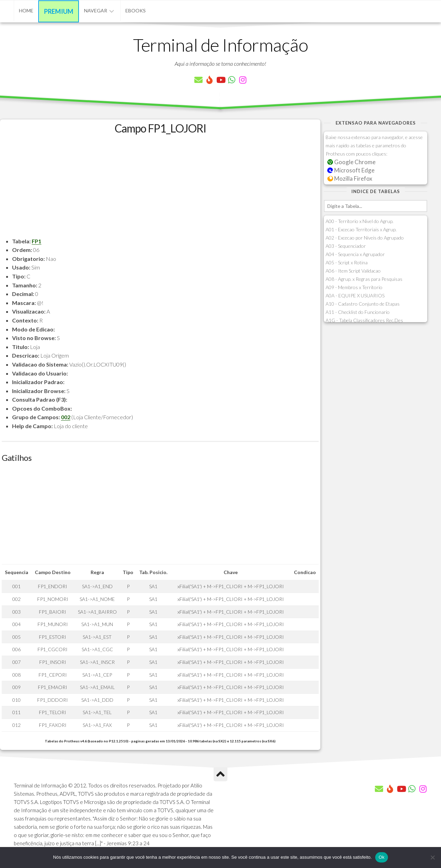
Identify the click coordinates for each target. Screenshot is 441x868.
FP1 (37, 241)
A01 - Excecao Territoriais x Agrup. (361, 229)
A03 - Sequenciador (346, 246)
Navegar (96, 10)
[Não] (432, 857)
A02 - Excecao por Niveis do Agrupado (365, 238)
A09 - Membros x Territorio (354, 287)
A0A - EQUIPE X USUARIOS (355, 295)
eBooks (136, 10)
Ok (382, 857)
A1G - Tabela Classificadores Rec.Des (364, 320)
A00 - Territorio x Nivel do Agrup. (360, 221)
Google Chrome (351, 162)
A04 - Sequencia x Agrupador (355, 254)
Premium (59, 11)
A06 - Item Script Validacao (353, 271)
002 (66, 417)
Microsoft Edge (351, 170)
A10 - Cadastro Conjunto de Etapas (363, 304)
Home (26, 10)
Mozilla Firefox (350, 178)
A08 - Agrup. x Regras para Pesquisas (364, 279)
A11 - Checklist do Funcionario (358, 312)
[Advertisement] (160, 189)
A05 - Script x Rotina (347, 262)
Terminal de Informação (220, 45)
